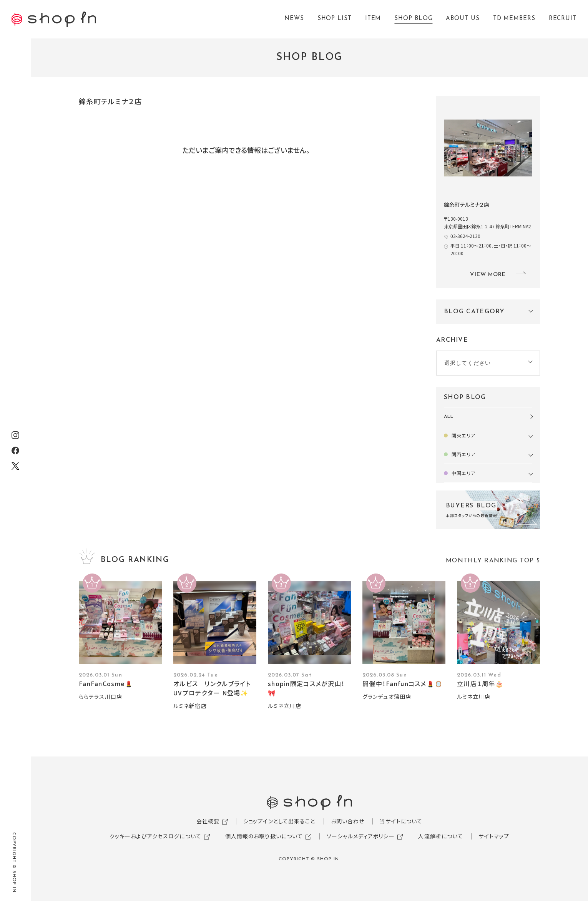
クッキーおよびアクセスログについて (155, 836)
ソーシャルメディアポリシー (361, 836)
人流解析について (441, 836)
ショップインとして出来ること (279, 821)
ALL (449, 417)
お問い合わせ (348, 821)
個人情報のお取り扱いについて (264, 836)
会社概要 (208, 821)
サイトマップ (494, 836)
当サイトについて (401, 821)
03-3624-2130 (465, 236)
